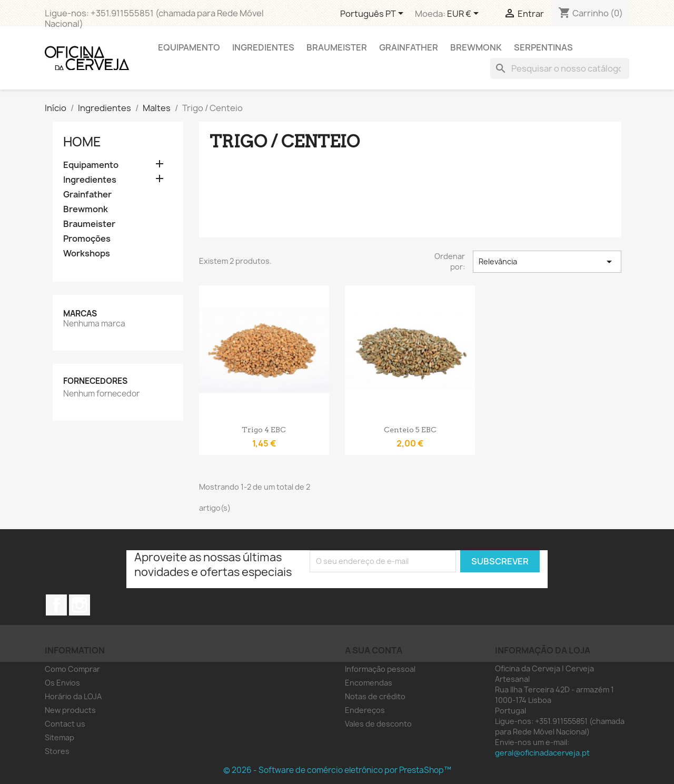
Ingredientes (263, 47)
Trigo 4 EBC (264, 430)
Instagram (80, 605)
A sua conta (374, 650)
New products (70, 710)
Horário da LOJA (73, 696)
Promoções (87, 239)
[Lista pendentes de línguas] (374, 14)
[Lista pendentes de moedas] (465, 14)
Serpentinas (543, 47)
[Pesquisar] (560, 68)
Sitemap (60, 737)
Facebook (56, 605)
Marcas (80, 314)
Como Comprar (72, 669)
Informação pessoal (380, 669)
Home (82, 142)
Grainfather (409, 47)
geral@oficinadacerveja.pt (542, 753)
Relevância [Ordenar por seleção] (547, 262)
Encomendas (369, 683)
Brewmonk (476, 47)
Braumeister (337, 47)
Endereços (365, 710)
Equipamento (189, 47)
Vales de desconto (378, 724)
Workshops (87, 254)
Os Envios (62, 683)
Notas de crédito (375, 696)
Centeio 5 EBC (410, 430)
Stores (57, 751)
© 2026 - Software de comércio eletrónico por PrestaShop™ (337, 770)
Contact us (65, 724)
